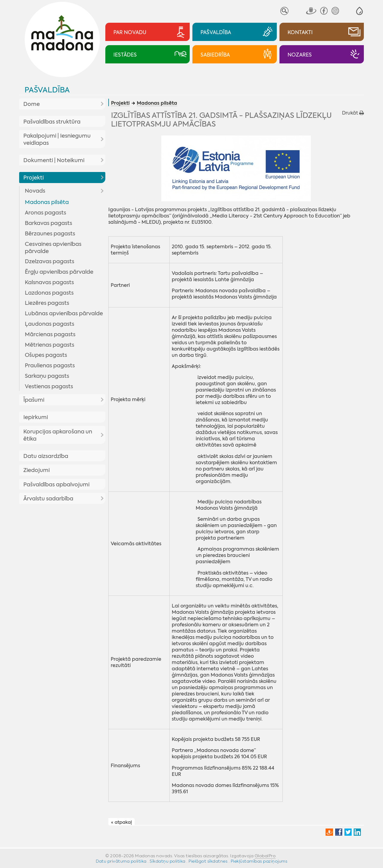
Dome (32, 104)
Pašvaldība (47, 90)
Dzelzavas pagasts (50, 261)
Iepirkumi (36, 417)
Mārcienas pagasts (50, 334)
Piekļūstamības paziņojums (259, 861)
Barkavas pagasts (48, 223)
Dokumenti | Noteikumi (54, 160)
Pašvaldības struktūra (52, 122)
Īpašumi (34, 400)
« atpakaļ (121, 822)
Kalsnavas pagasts (49, 282)
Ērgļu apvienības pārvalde (59, 272)
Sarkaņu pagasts (47, 376)
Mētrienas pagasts (50, 345)
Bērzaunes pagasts (50, 234)
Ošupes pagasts (46, 355)
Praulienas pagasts (50, 366)
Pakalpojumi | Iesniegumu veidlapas (57, 139)
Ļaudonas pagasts (50, 324)
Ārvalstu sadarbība (48, 499)
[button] (360, 11)
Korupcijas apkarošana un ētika (58, 435)
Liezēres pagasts (47, 303)
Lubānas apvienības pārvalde (64, 313)
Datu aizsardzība (46, 456)
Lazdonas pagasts (49, 293)
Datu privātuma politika (121, 861)
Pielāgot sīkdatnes (208, 861)
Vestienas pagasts (49, 386)
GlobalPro (265, 856)
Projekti (34, 178)
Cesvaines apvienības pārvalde (53, 248)
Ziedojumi (37, 470)
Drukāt (353, 113)
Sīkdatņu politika (168, 861)
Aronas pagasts (45, 213)
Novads (35, 191)
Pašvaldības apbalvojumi (56, 485)
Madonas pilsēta (47, 202)
